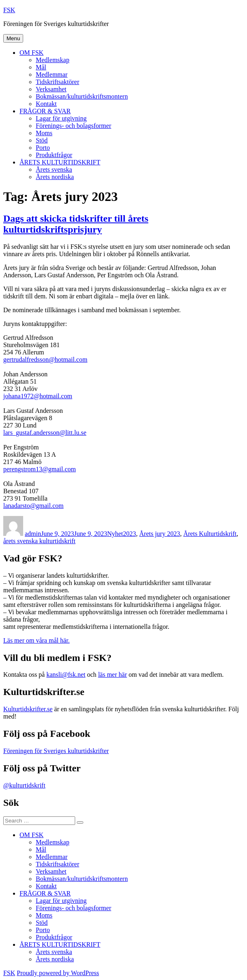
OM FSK (31, 53)
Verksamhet (51, 89)
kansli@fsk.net (66, 675)
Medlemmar (52, 74)
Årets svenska (54, 169)
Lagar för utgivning (61, 118)
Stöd (42, 140)
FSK (9, 10)
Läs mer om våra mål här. (37, 640)
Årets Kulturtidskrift (210, 534)
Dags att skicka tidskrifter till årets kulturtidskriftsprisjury (76, 224)
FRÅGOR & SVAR (45, 111)
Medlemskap (53, 60)
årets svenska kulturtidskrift (39, 541)
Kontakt (46, 104)
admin (33, 534)
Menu (13, 38)
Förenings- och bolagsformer (74, 126)
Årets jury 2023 (160, 534)
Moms (44, 133)
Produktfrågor (54, 155)
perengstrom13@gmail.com (40, 469)
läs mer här (112, 675)
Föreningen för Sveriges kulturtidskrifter (56, 751)
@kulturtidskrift (24, 785)
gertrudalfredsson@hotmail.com (45, 359)
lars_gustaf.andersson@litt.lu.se (45, 433)
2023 (130, 534)
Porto (43, 148)
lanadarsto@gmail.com (33, 506)
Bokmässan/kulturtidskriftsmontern (82, 96)
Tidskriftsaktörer (57, 82)
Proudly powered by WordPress (58, 973)
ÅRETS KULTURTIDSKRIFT (60, 162)
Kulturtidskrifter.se (28, 709)
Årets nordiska (55, 177)
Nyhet (115, 534)
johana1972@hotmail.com (38, 396)
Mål (41, 67)
